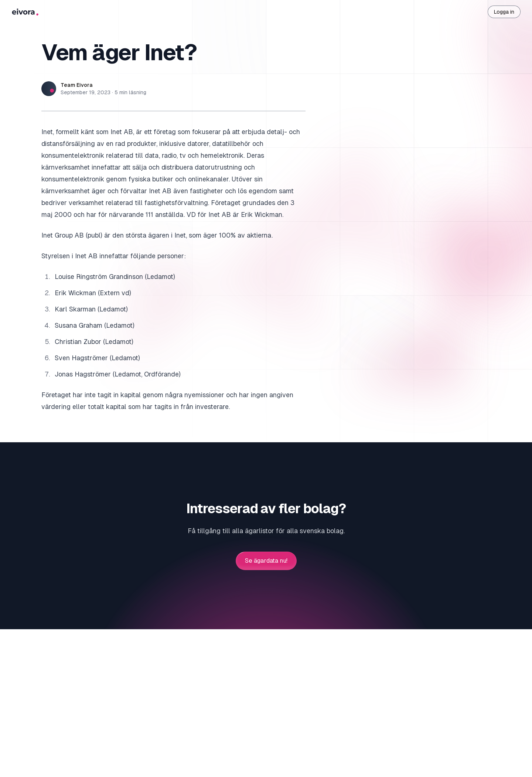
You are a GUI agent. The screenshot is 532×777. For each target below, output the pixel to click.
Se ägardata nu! (266, 561)
